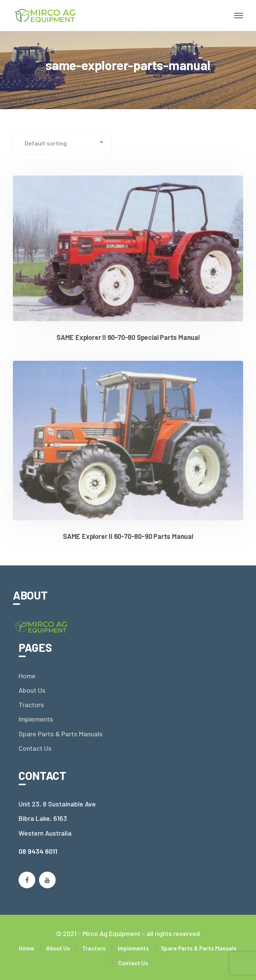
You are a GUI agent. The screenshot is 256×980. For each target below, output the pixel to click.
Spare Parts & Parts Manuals (61, 734)
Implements (36, 719)
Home (27, 676)
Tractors (31, 704)
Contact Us (35, 748)
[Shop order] (62, 143)
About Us (32, 690)
